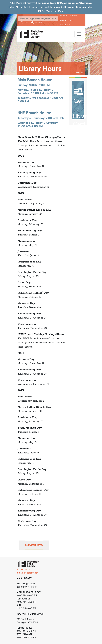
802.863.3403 (23, 570)
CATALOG (39, 23)
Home (80, 73)
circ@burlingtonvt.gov (27, 573)
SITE (26, 23)
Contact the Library (34, 545)
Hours (63, 20)
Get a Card (65, 25)
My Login (73, 16)
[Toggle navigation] (79, 34)
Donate (71, 20)
